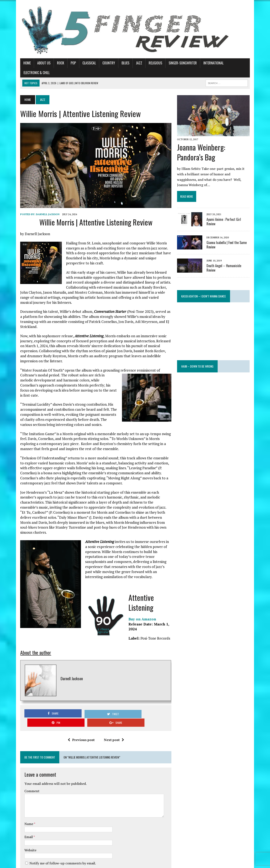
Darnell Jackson (41, 210)
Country (102, 63)
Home (20, 63)
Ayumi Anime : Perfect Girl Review (231, 207)
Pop (67, 63)
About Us (37, 63)
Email (22, 788)
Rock (54, 63)
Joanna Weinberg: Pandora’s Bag (218, 145)
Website (24, 802)
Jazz (132, 63)
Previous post (79, 691)
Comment (25, 743)
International (207, 63)
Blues (119, 63)
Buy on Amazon (136, 584)
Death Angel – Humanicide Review (231, 253)
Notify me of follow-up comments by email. (56, 815)
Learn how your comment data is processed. (106, 853)
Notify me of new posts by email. (48, 822)
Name (22, 775)
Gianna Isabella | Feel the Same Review (229, 232)
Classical (82, 63)
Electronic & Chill (236, 63)
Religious (149, 63)
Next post (112, 691)
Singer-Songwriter (176, 63)
